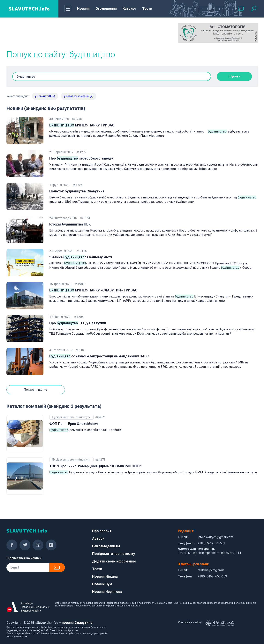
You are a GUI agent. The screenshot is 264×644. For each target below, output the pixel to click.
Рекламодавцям (106, 546)
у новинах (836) (45, 96)
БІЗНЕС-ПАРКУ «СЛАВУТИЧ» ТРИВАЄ (93, 290)
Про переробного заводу (81, 158)
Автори (98, 538)
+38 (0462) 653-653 (211, 543)
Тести (147, 8)
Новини (83, 8)
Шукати (234, 76)
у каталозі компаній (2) (79, 96)
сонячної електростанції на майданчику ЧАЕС (99, 356)
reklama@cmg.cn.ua (211, 570)
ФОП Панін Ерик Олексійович (74, 424)
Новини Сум (102, 584)
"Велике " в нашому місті (81, 257)
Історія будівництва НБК (70, 224)
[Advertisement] (46, 33)
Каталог (129, 8)
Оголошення (106, 8)
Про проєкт (102, 531)
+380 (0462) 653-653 (212, 576)
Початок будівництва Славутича (77, 191)
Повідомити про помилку (114, 554)
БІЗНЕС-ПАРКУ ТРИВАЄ (82, 125)
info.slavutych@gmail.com (215, 537)
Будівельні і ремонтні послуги (71, 417)
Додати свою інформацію (114, 561)
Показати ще (36, 390)
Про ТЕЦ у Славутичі (78, 323)
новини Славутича (77, 623)
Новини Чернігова (107, 592)
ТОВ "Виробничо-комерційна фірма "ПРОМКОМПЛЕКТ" (95, 466)
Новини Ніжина (105, 576)
